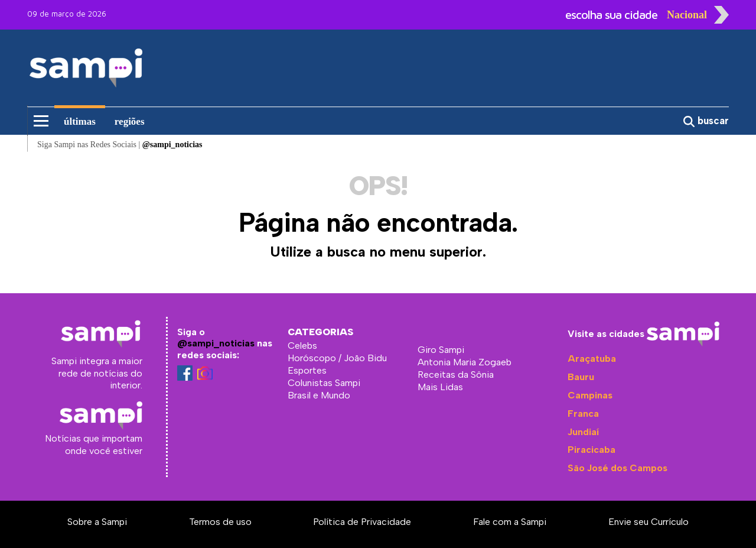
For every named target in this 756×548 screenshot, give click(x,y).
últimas (80, 121)
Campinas (590, 395)
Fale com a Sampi (510, 522)
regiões (130, 121)
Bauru (581, 377)
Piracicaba (592, 450)
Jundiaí (583, 432)
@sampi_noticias (216, 343)
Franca (583, 414)
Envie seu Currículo (649, 522)
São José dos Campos (617, 468)
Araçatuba (592, 359)
